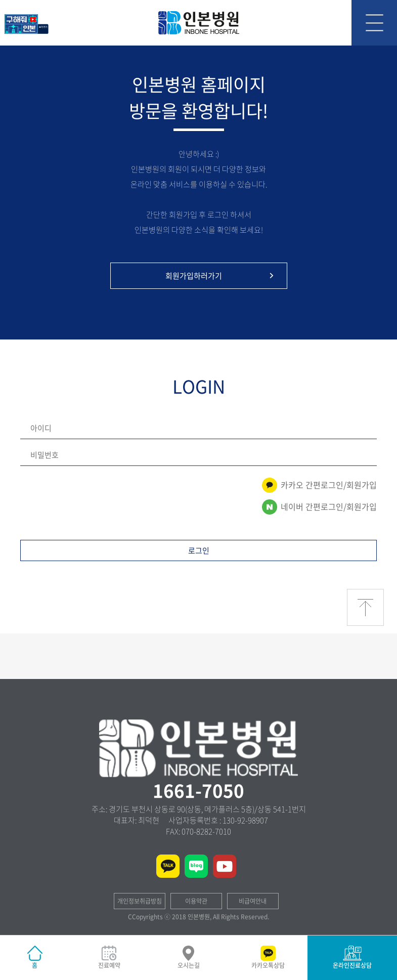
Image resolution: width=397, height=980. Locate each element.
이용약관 (196, 901)
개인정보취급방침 (140, 901)
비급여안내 (253, 901)
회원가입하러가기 (221, 276)
